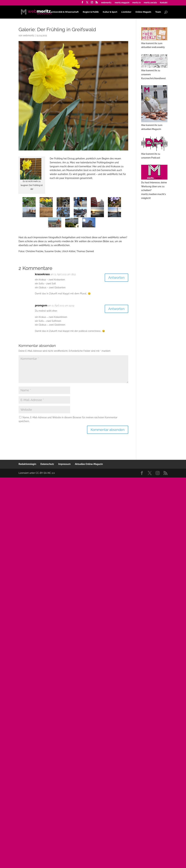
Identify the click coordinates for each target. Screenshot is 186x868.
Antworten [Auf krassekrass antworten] (116, 278)
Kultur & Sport (110, 12)
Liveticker (126, 12)
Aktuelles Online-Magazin (89, 464)
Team (158, 12)
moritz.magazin (122, 3)
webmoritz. (106, 3)
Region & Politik (91, 12)
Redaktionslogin (27, 464)
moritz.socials (150, 3)
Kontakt (164, 3)
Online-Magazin (143, 12)
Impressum (64, 464)
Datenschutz (47, 464)
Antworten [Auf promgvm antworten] (116, 309)
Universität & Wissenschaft (65, 12)
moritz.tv (137, 3)
